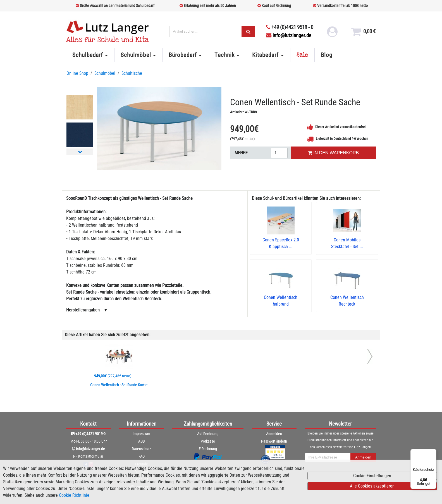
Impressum (141, 434)
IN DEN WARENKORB (333, 153)
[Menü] (433, 452)
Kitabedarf (265, 55)
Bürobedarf (183, 55)
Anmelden (274, 434)
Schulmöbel (136, 55)
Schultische (132, 73)
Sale (302, 55)
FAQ (142, 456)
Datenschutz (141, 449)
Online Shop (77, 73)
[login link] (332, 33)
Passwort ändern (274, 441)
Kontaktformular (91, 456)
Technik (224, 55)
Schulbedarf (88, 55)
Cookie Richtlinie (74, 495)
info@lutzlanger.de (289, 35)
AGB (142, 441)
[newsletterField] (328, 457)
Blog (327, 55)
